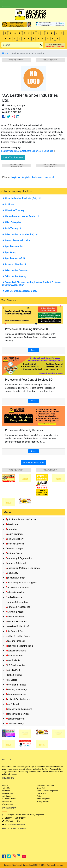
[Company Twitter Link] (9, 117)
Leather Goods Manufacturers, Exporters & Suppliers (27, 151)
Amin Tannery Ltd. (12, 228)
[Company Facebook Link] (4, 117)
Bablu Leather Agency (14, 276)
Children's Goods (14, 553)
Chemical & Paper (14, 549)
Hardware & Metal (15, 612)
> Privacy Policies (42, 802)
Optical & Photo (13, 670)
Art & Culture (12, 524)
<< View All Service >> (33, 463)
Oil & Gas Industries (15, 665)
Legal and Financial (15, 641)
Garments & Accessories (18, 607)
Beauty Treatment (14, 534)
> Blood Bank (40, 788)
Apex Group (9, 252)
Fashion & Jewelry (15, 592)
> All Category (7, 796)
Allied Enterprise (12, 222)
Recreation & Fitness (16, 685)
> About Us (6, 788)
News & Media (13, 660)
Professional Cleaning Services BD (27, 329)
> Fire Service (41, 793)
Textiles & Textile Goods (18, 699)
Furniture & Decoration (17, 602)
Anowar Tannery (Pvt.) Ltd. (17, 240)
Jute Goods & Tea (14, 631)
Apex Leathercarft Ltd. (14, 258)
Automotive (11, 529)
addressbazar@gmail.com (15, 824)
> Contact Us (7, 802)
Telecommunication (16, 694)
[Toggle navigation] (6, 4)
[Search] (21, 45)
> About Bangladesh (43, 799)
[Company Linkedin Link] (18, 117)
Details (34, 350)
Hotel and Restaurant (16, 622)
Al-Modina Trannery (13, 210)
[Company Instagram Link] (13, 117)
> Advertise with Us (9, 799)
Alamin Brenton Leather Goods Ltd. (21, 216)
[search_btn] (41, 45)
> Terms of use (8, 804)
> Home (5, 785)
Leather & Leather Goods (18, 636)
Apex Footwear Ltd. (13, 246)
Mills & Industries (14, 656)
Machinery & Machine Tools (19, 646)
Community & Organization (19, 558)
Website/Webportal (15, 719)
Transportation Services (18, 714)
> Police (39, 796)
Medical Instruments (16, 651)
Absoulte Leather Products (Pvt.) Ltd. (22, 198)
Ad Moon (8, 204)
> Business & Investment (45, 785)
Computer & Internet (16, 563)
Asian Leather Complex (15, 270)
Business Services (15, 544)
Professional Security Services (24, 430)
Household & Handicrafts (18, 626)
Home (5, 53)
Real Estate (11, 680)
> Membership (7, 793)
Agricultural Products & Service (21, 519)
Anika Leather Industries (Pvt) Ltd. (20, 234)
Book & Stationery (15, 539)
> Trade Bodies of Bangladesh (47, 791)
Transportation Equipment (19, 709)
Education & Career (15, 578)
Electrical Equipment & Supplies (21, 583)
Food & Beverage (14, 597)
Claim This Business (13, 157)
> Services (6, 791)
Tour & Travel (12, 704)
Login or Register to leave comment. (33, 177)
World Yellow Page (15, 724)
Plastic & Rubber (14, 675)
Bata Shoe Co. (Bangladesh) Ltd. (19, 291)
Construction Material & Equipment (23, 568)
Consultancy (12, 573)
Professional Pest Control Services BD (29, 380)
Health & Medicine (15, 617)
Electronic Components (17, 587)
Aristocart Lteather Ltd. (15, 264)
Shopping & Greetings (16, 690)
